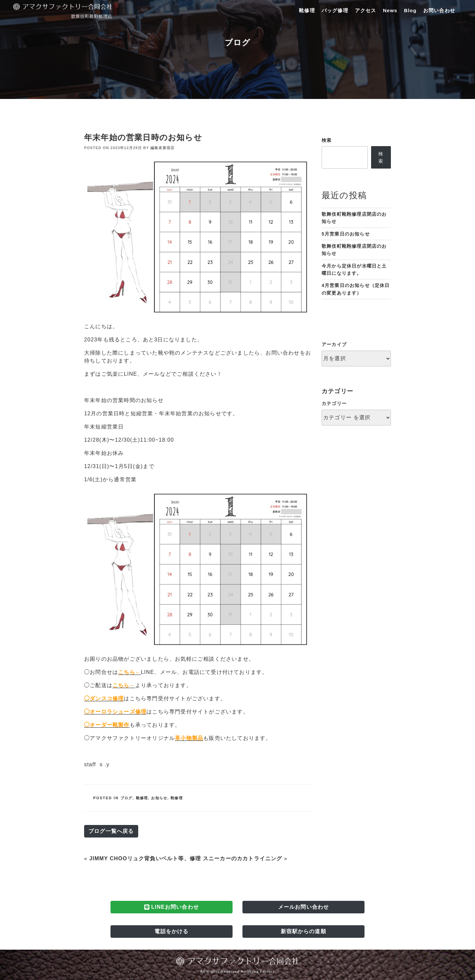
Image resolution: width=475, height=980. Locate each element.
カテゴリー (334, 403)
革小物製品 (189, 738)
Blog (410, 10)
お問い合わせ (439, 10)
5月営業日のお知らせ (346, 234)
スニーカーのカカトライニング (243, 858)
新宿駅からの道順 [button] (303, 931)
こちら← (129, 672)
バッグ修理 (335, 10)
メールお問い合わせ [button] (304, 907)
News (390, 10)
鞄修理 (177, 798)
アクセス (366, 10)
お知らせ (159, 798)
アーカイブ (334, 344)
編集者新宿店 (162, 148)
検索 (327, 140)
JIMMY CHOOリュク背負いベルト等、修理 (145, 858)
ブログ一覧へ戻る (111, 831)
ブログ (127, 798)
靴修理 (307, 10)
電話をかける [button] (171, 931)
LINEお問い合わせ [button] (172, 907)
